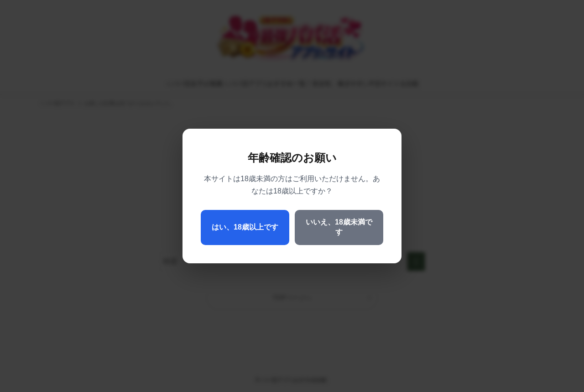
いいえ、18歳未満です (339, 227)
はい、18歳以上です (245, 227)
